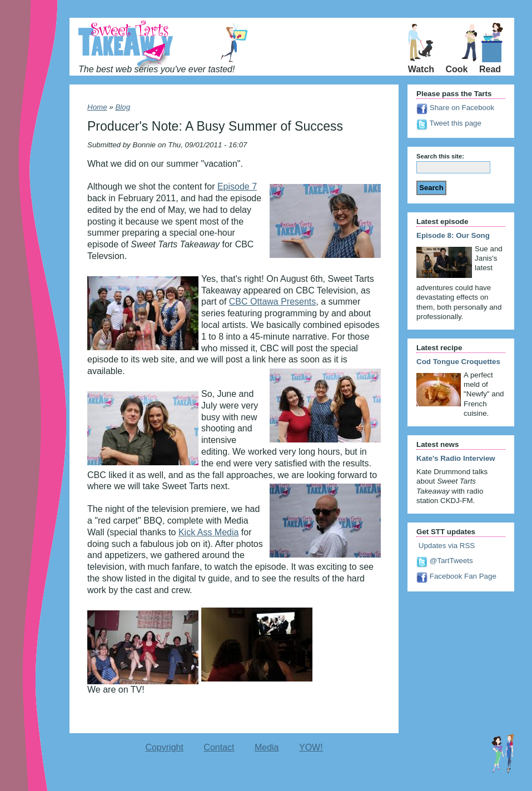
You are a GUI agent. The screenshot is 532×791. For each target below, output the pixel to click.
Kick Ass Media (208, 532)
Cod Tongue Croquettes (458, 362)
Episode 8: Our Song (453, 235)
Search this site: (440, 156)
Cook (457, 69)
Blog (123, 107)
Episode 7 (237, 186)
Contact (219, 747)
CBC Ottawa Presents (273, 302)
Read (490, 69)
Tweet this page (449, 123)
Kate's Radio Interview (456, 458)
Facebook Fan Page (456, 576)
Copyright (164, 747)
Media (267, 747)
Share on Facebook (455, 108)
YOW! (311, 747)
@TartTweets (445, 561)
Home (97, 107)
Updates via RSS (446, 546)
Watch (421, 69)
